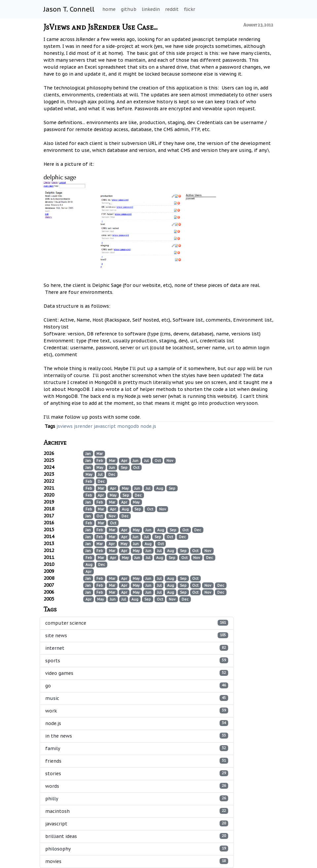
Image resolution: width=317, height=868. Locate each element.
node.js (148, 426)
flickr (190, 9)
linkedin (151, 9)
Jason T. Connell (69, 9)
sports (137, 660)
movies (137, 861)
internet (137, 648)
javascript (105, 426)
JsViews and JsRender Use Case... (101, 27)
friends (137, 761)
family (137, 748)
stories (137, 773)
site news (137, 635)
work (137, 711)
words (137, 786)
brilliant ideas (137, 836)
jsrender (83, 426)
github (129, 9)
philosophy (137, 849)
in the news (137, 736)
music (137, 698)
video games (137, 673)
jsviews (65, 426)
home (109, 9)
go (137, 686)
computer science (137, 623)
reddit (172, 9)
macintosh (137, 811)
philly (137, 799)
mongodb (128, 426)
